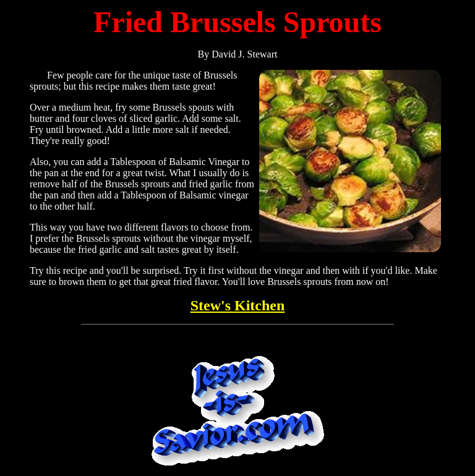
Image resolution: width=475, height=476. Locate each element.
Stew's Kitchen (238, 305)
